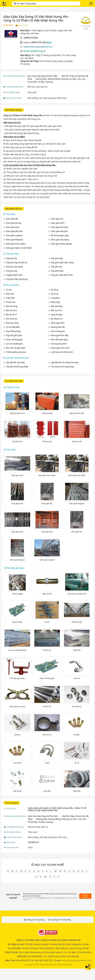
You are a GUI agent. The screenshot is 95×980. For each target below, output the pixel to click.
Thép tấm (10, 298)
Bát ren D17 (11, 315)
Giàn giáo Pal (57, 219)
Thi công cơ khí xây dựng (62, 367)
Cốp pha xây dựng (14, 267)
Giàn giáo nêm (58, 223)
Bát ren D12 (11, 310)
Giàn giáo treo (12, 227)
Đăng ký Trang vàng (36, 920)
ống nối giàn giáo (14, 335)
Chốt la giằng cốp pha (16, 352)
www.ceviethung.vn (35, 51)
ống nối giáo (57, 315)
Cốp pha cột (56, 267)
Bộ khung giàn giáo (60, 235)
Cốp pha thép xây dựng (17, 279)
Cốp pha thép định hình (62, 275)
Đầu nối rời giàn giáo (16, 348)
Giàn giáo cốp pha (59, 231)
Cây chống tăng (13, 331)
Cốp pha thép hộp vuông (62, 262)
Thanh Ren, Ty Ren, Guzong (40, 82)
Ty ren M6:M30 (13, 327)
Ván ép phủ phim (59, 344)
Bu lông (55, 290)
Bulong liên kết (58, 327)
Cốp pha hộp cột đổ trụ (17, 262)
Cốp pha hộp (57, 258)
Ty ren (9, 290)
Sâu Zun (55, 294)
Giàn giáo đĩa (12, 219)
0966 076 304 (39, 42)
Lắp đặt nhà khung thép (17, 358)
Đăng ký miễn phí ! (85, 896)
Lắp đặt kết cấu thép (15, 362)
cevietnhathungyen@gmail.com (38, 47)
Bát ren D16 (56, 310)
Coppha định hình (14, 275)
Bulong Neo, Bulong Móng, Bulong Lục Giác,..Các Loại (61, 79)
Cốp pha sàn (12, 271)
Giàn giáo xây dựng (60, 240)
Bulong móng (12, 323)
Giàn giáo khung (14, 223)
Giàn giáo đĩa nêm (14, 231)
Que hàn (10, 294)
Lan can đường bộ (14, 344)
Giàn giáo (11, 214)
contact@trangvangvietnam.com (77, 960)
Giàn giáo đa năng (59, 227)
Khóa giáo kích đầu (60, 335)
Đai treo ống (12, 306)
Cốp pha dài (11, 258)
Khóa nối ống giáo (14, 340)
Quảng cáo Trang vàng (61, 920)
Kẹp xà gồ (55, 302)
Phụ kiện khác (13, 285)
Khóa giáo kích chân (60, 348)
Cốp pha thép (12, 254)
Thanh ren (11, 302)
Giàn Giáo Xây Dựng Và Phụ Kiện (42, 76)
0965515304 (31, 38)
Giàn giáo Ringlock (14, 240)
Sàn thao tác (12, 319)
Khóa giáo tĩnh (58, 323)
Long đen (55, 298)
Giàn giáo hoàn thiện (16, 244)
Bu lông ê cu (57, 319)
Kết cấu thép (57, 306)
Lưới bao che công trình (62, 352)
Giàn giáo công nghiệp (61, 244)
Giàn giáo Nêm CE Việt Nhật (19, 248)
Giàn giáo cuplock (14, 235)
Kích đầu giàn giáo (59, 340)
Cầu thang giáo (58, 331)
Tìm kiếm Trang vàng (25, 4)
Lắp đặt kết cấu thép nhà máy (65, 362)
